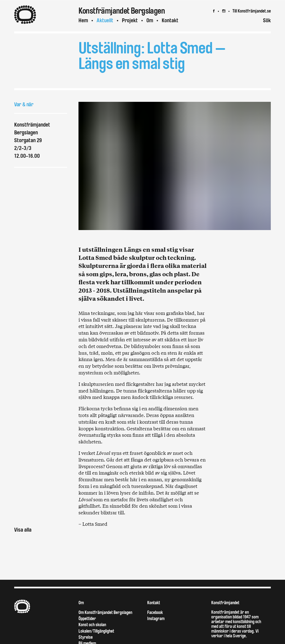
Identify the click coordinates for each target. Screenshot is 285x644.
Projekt (130, 20)
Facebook (155, 612)
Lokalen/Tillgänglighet (96, 631)
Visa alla (23, 530)
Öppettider (87, 619)
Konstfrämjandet (225, 603)
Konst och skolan (92, 625)
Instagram (156, 619)
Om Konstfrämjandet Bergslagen (105, 612)
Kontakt (170, 20)
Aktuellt (105, 20)
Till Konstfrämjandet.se (252, 11)
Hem (83, 20)
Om (150, 20)
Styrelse (86, 637)
